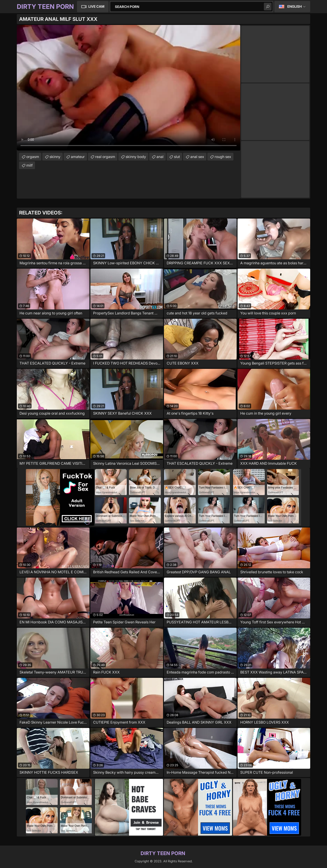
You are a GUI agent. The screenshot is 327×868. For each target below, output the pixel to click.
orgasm (33, 157)
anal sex (197, 157)
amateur (78, 157)
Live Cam (96, 6)
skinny (55, 157)
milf (30, 165)
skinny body (136, 157)
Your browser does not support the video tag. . (129, 88)
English (295, 6)
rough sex (223, 157)
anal (160, 157)
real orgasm (105, 157)
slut (177, 157)
